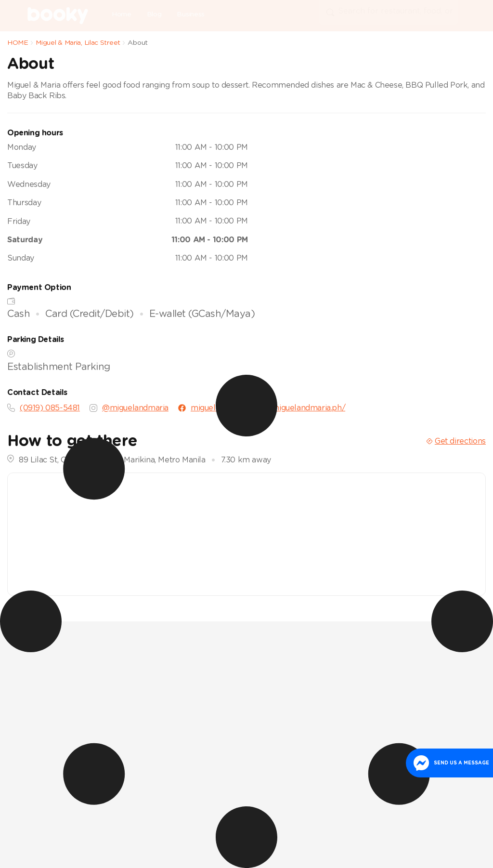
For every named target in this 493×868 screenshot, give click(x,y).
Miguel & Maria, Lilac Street (78, 43)
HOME (18, 43)
